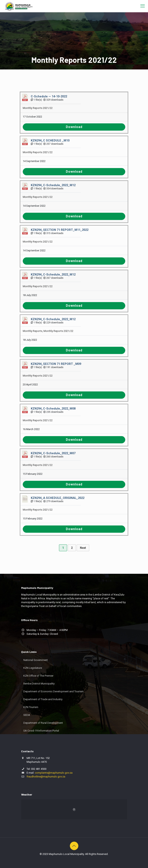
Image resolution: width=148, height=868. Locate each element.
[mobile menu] (143, 6)
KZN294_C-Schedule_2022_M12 (53, 185)
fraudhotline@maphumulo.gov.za (46, 777)
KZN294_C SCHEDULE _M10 (50, 140)
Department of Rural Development (43, 723)
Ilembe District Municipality (39, 684)
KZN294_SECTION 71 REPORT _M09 (56, 364)
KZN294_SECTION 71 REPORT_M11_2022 (60, 230)
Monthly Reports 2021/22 (38, 108)
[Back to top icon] (74, 846)
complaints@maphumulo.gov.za (54, 773)
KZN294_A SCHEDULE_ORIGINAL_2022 (58, 498)
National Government (36, 660)
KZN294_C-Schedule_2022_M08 (53, 409)
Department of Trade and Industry (43, 699)
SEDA (27, 715)
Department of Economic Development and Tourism (53, 691)
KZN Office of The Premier (38, 676)
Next (83, 548)
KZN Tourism (31, 707)
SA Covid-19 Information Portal (41, 731)
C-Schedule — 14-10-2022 (49, 96)
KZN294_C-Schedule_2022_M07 (53, 453)
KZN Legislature (33, 668)
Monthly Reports (33, 331)
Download (74, 127)
